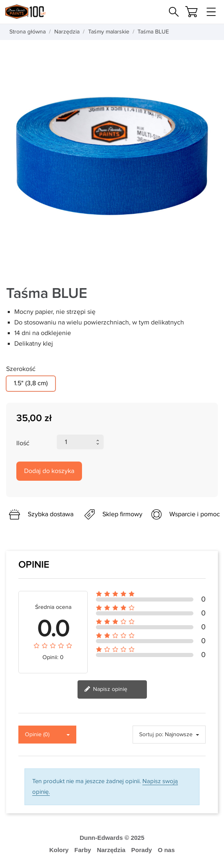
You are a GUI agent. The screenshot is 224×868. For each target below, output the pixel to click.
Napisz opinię (106, 690)
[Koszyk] (191, 12)
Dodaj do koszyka (49, 471)
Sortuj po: (151, 735)
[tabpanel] (112, 156)
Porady (142, 850)
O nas (166, 850)
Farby (83, 850)
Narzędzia (111, 850)
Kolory (59, 850)
